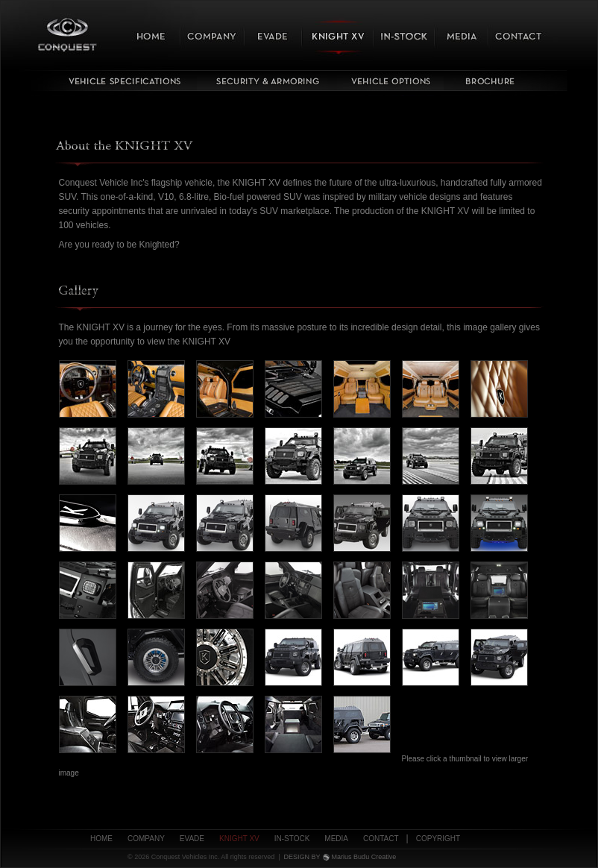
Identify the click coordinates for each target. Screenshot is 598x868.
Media (336, 839)
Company (146, 839)
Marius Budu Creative (364, 857)
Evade (192, 839)
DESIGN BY (302, 857)
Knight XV (239, 839)
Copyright (438, 839)
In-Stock (292, 839)
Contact (381, 839)
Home (101, 839)
